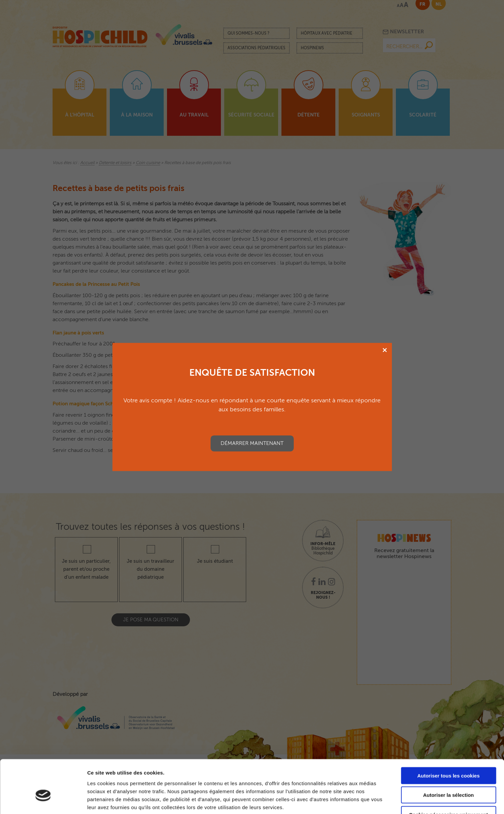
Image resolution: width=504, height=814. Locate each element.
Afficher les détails (110, 801)
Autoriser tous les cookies (448, 738)
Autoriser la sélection (449, 757)
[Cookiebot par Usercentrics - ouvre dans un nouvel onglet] (43, 801)
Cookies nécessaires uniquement (448, 777)
